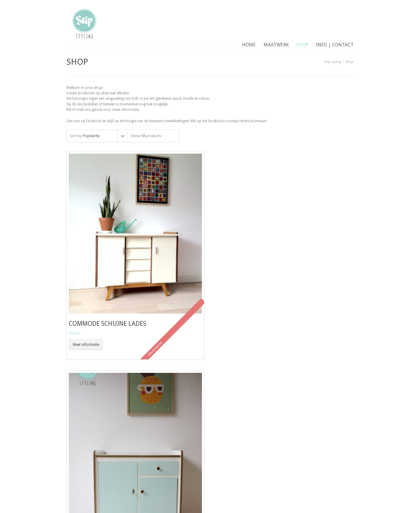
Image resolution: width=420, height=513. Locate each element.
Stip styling (333, 62)
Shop (302, 45)
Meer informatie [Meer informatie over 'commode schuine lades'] (86, 345)
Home (249, 45)
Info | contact (335, 45)
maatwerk (276, 45)
